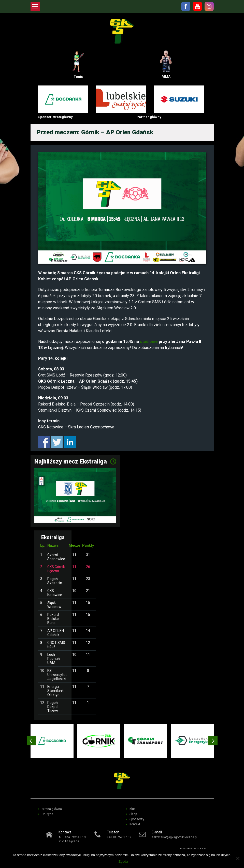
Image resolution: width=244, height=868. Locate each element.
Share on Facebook (44, 442)
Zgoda (123, 862)
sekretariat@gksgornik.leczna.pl (174, 837)
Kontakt (135, 824)
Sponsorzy (137, 819)
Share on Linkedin (70, 442)
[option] (52, 741)
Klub (132, 809)
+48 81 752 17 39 (119, 837)
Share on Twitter (57, 442)
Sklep (133, 814)
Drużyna (47, 814)
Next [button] (213, 741)
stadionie (149, 342)
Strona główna (52, 809)
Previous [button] (31, 741)
